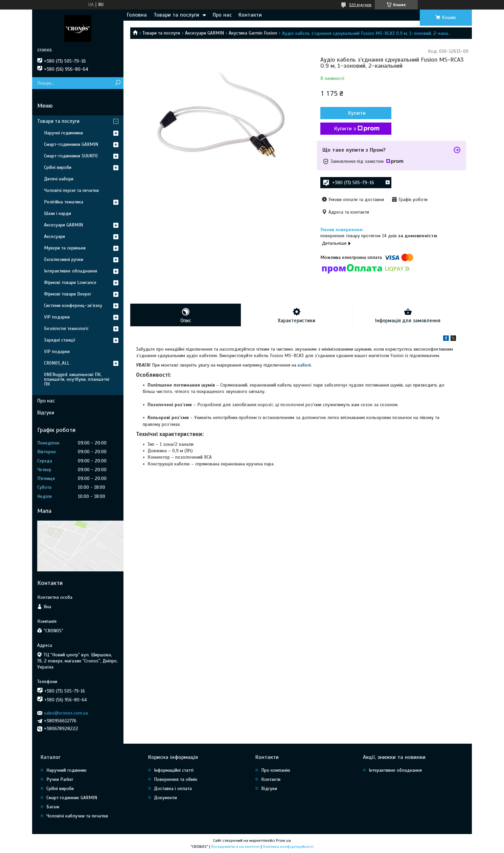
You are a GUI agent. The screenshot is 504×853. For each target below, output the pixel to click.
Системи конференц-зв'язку (73, 305)
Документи (165, 798)
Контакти (250, 15)
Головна (137, 15)
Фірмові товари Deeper (68, 294)
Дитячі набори (59, 179)
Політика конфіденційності (288, 847)
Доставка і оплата (173, 789)
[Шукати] (118, 83)
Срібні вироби (58, 167)
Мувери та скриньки (65, 248)
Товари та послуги (176, 15)
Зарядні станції (60, 340)
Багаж (53, 807)
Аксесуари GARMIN (204, 33)
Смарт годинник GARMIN (72, 798)
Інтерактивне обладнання (71, 271)
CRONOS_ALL (57, 363)
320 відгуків (360, 5)
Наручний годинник (66, 770)
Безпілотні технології (66, 329)
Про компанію (276, 770)
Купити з (357, 129)
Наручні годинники (63, 133)
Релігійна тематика (64, 202)
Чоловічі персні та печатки (71, 190)
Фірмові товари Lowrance (70, 282)
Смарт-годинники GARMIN (71, 144)
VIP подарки (57, 317)
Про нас (222, 15)
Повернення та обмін (176, 779)
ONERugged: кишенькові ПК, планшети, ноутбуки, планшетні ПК (77, 379)
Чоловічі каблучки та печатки (77, 816)
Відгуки (46, 413)
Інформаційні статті (174, 770)
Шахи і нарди (58, 213)
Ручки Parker (60, 779)
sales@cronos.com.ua (66, 713)
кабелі (304, 365)
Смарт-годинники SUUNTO (71, 156)
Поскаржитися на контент (235, 847)
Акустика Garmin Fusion (253, 33)
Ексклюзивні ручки (64, 259)
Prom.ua (283, 840)
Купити (357, 113)
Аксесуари (54, 236)
